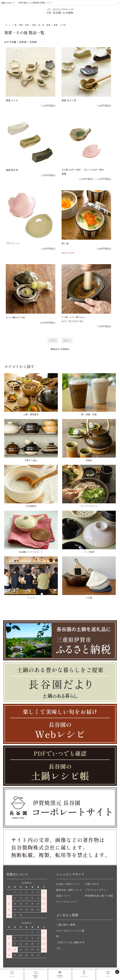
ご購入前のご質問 (66, 925)
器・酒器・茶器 (22, 25)
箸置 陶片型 (12, 170)
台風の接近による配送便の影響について (35, 3)
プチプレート (13, 243)
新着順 (33, 42)
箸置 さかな (12, 100)
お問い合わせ (92, 884)
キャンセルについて (67, 902)
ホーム (8, 25)
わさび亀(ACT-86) (15, 317)
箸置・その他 (60, 25)
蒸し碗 (65, 243)
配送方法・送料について (69, 890)
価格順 (23, 42)
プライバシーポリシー (97, 890)
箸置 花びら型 (69, 100)
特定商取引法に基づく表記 (99, 896)
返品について (63, 896)
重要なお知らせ (8, 3)
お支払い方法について (68, 884)
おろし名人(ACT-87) (72, 321)
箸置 (64, 174)
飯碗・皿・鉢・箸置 (41, 25)
